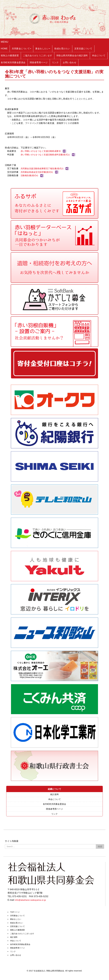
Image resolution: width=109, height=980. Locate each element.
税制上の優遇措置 (18, 931)
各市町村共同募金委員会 (54, 804)
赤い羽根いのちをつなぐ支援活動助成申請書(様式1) (47, 155)
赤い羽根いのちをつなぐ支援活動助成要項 (42, 151)
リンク (54, 815)
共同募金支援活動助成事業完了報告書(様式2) (43, 168)
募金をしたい (16, 920)
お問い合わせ (16, 956)
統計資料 (54, 794)
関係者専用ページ (54, 809)
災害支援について (18, 927)
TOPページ (15, 913)
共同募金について (18, 916)
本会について (55, 800)
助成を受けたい (17, 923)
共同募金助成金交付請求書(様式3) (38, 172)
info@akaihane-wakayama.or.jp (31, 901)
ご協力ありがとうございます (23, 934)
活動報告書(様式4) (30, 175)
